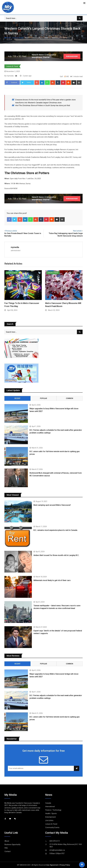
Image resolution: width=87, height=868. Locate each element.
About (7, 841)
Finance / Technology (53, 810)
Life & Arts (49, 820)
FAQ (6, 848)
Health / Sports (51, 814)
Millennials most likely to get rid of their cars (52, 580)
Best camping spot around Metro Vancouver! (52, 505)
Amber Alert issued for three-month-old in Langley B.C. (56, 555)
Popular (43, 398)
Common (69, 398)
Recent (17, 398)
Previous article (11, 231)
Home (7, 38)
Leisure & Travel (18, 38)
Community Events (52, 827)
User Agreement (52, 865)
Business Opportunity (12, 844)
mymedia (15, 247)
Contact (8, 851)
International (50, 807)
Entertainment (51, 817)
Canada (48, 803)
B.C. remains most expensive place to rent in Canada (55, 530)
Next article (77, 231)
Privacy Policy (65, 865)
